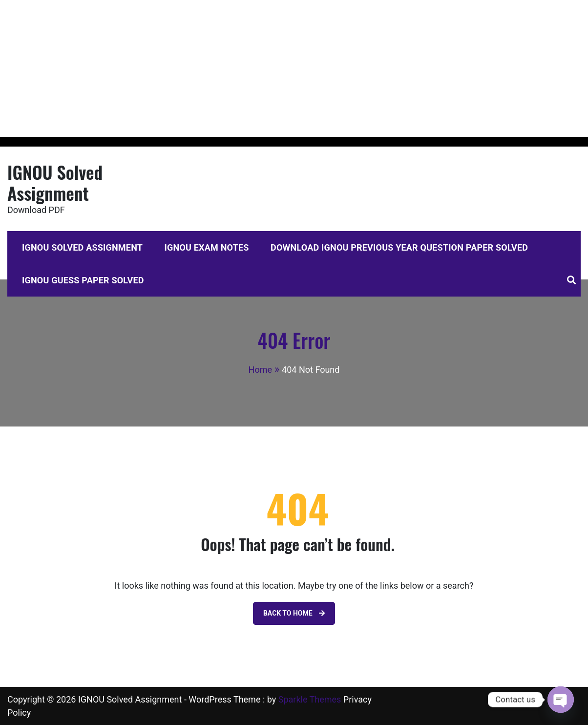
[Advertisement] (293, 68)
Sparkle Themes (310, 699)
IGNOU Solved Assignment (55, 182)
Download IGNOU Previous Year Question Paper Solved (399, 247)
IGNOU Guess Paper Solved (83, 280)
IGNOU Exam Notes (207, 247)
